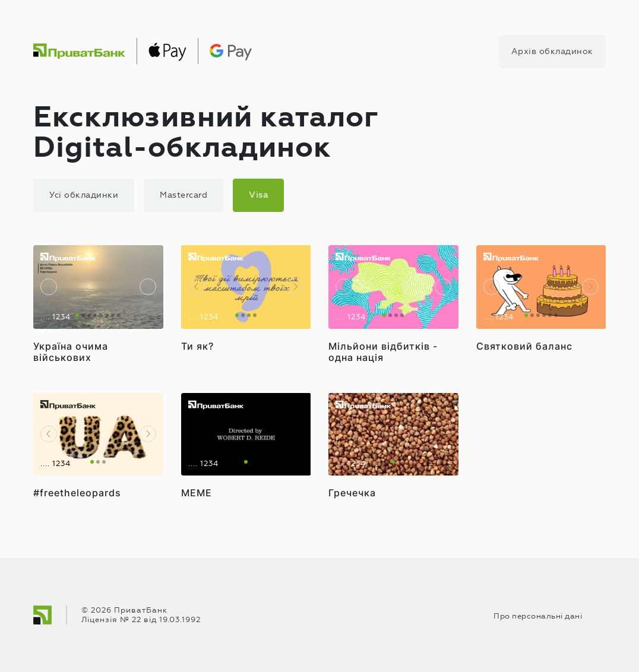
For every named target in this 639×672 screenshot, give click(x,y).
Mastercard (184, 195)
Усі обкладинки (84, 195)
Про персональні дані (538, 616)
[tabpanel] (98, 287)
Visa (258, 195)
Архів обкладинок (552, 51)
